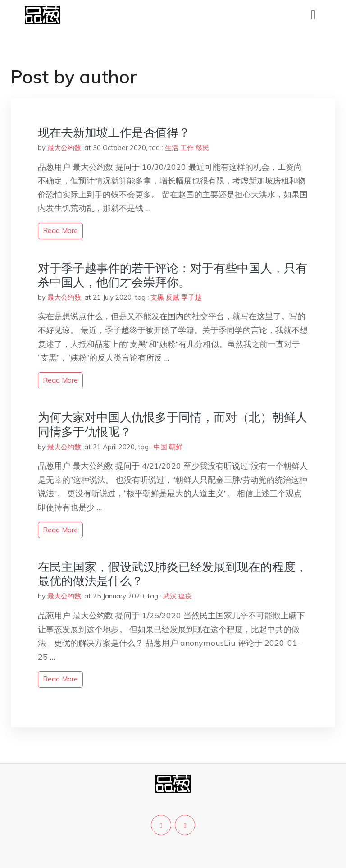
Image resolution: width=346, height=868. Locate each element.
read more (60, 231)
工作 (187, 148)
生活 (172, 148)
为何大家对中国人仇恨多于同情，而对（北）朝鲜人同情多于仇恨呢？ (173, 424)
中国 (160, 447)
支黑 (157, 297)
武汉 (170, 596)
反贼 (173, 297)
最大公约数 (64, 148)
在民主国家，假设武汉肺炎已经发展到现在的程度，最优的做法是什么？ (173, 574)
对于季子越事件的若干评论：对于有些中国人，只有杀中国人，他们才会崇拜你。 (173, 275)
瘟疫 (185, 596)
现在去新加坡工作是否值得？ (114, 132)
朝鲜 (176, 447)
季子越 (191, 297)
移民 (202, 148)
